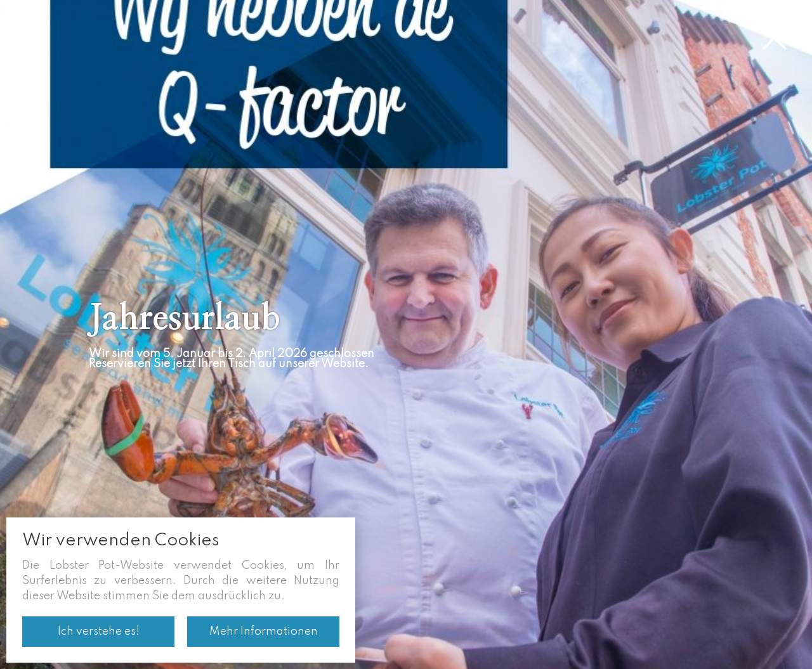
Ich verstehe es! (99, 632)
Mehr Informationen (264, 632)
